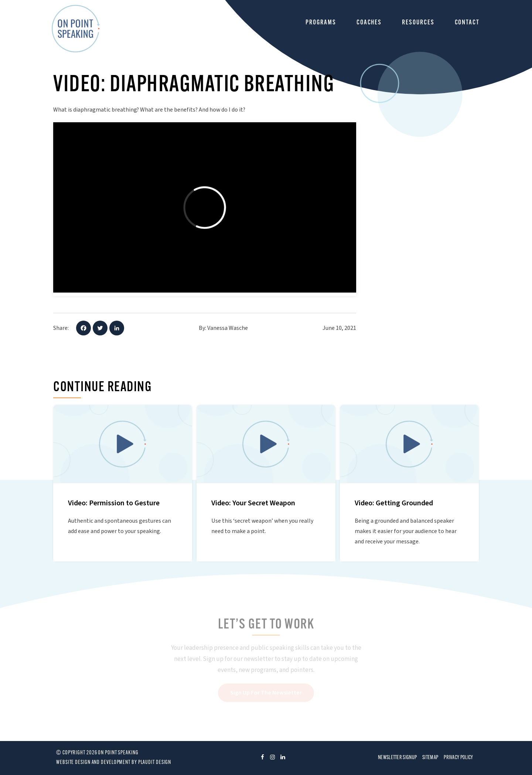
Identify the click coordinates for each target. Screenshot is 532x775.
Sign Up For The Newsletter (266, 693)
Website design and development (93, 763)
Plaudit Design (155, 763)
